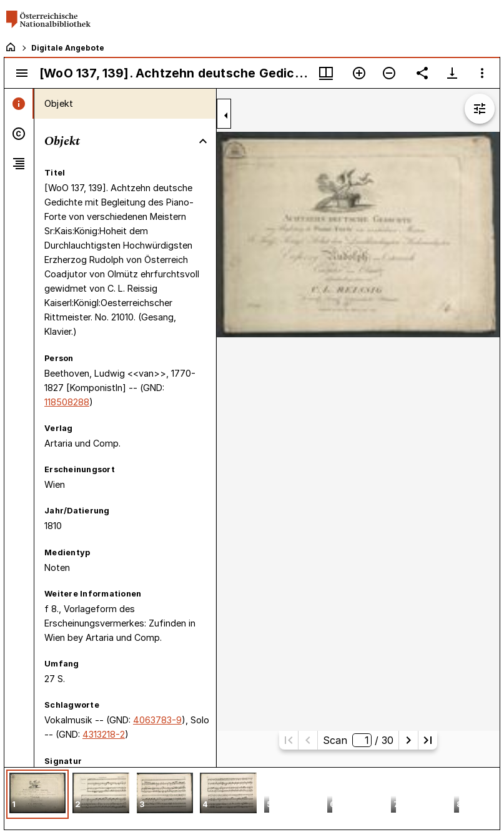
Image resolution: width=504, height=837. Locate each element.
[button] (37, 794)
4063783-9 (157, 720)
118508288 (67, 402)
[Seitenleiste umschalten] (22, 73)
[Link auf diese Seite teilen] (422, 73)
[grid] (252, 798)
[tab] (19, 104)
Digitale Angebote (68, 48)
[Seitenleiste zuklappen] (226, 116)
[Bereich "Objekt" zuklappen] (203, 141)
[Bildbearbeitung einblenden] (480, 109)
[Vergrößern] (359, 73)
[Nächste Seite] (408, 740)
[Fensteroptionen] (482, 73)
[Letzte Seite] (428, 740)
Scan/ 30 (358, 740)
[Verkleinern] (389, 73)
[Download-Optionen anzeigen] (452, 73)
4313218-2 (104, 734)
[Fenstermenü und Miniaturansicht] (326, 73)
